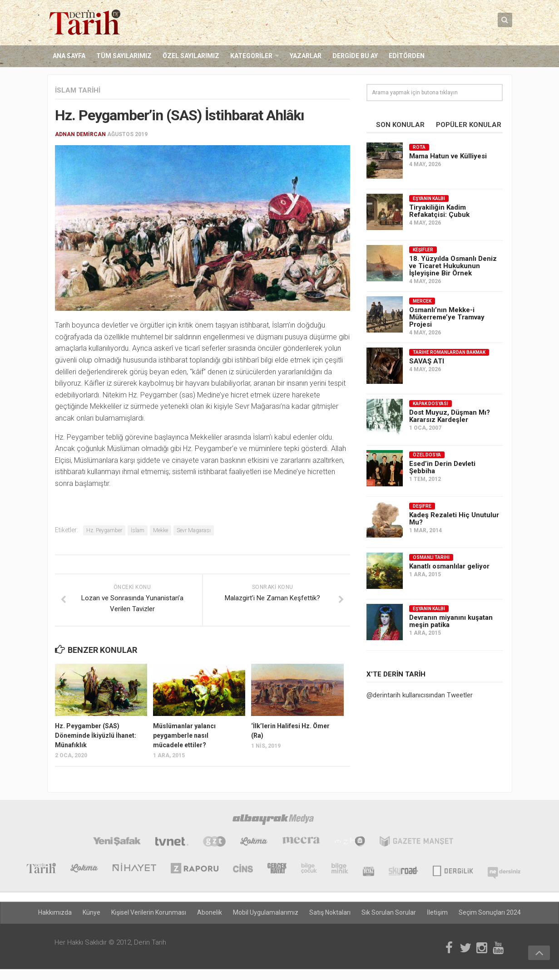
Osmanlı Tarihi (431, 557)
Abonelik (210, 913)
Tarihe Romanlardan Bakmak (449, 352)
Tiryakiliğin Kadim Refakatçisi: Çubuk (439, 211)
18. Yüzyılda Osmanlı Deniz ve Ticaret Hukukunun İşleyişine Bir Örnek (453, 266)
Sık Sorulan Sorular (389, 913)
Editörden (407, 56)
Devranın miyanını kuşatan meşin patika (451, 621)
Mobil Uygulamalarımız (266, 913)
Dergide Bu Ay (355, 56)
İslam (138, 531)
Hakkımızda (55, 913)
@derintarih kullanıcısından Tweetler (420, 695)
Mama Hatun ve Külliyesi (448, 156)
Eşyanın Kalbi (429, 198)
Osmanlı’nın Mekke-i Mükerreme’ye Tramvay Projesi (447, 317)
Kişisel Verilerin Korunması (149, 913)
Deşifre (422, 506)
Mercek (422, 301)
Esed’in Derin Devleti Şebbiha (442, 467)
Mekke (161, 531)
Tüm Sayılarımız (124, 56)
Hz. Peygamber (104, 531)
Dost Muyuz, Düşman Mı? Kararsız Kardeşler (450, 416)
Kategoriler (251, 56)
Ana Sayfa (69, 56)
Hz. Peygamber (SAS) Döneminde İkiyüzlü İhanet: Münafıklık (96, 735)
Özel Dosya (427, 455)
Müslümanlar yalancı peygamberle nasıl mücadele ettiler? (184, 735)
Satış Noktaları (330, 913)
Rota (419, 147)
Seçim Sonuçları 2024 (490, 913)
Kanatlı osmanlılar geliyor (449, 566)
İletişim (437, 913)
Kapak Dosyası (430, 404)
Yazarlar (306, 56)
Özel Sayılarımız (191, 56)
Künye (92, 913)
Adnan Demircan (80, 134)
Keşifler (423, 250)
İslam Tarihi (78, 90)
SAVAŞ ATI (427, 361)
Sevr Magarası (194, 531)
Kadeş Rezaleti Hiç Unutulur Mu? (454, 519)
